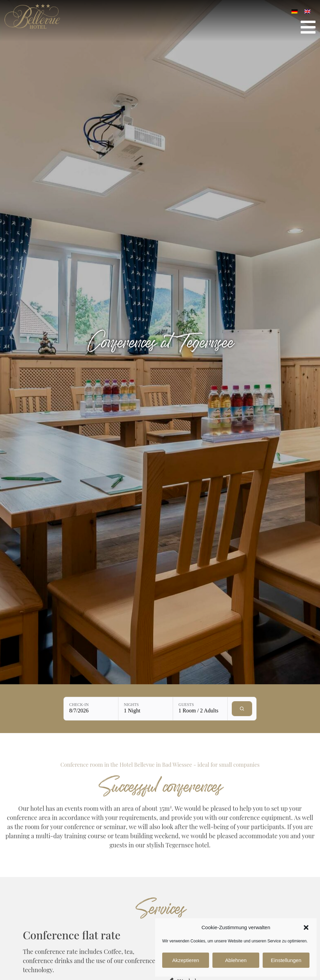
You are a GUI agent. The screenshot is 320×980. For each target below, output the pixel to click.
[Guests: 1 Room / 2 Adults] (200, 709)
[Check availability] (242, 709)
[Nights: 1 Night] (146, 709)
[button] (306, 927)
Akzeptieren (185, 960)
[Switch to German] (295, 11)
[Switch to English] (307, 11)
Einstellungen (286, 960)
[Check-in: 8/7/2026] (91, 709)
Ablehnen (236, 960)
